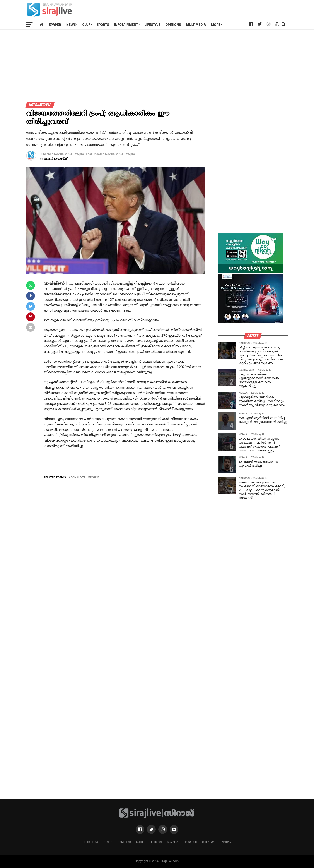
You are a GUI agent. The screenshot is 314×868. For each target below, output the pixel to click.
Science (141, 842)
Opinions (225, 842)
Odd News (208, 842)
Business (173, 842)
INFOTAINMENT (126, 24)
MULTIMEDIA (196, 24)
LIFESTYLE (152, 24)
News (71, 24)
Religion (156, 842)
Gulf (86, 24)
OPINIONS (173, 24)
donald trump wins (85, 478)
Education (190, 842)
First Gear (124, 842)
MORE (216, 24)
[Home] (42, 24)
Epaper (55, 24)
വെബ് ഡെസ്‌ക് (55, 159)
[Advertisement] (208, 11)
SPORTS (103, 24)
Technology (91, 842)
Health (108, 842)
